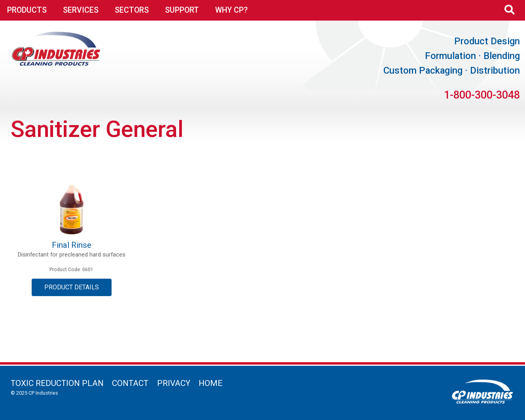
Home (210, 383)
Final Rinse (72, 245)
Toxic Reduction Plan (57, 383)
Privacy (174, 383)
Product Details (72, 287)
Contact (130, 383)
